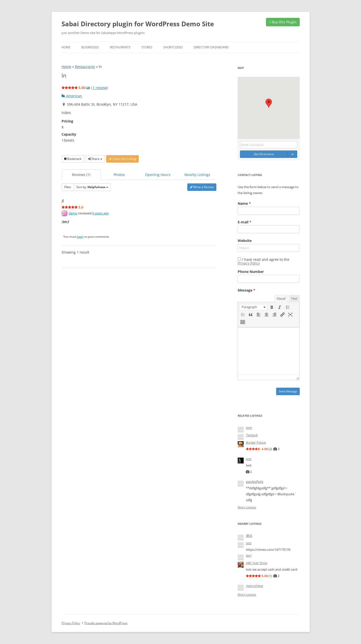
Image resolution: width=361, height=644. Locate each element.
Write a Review (202, 187)
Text (294, 298)
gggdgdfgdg (255, 482)
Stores (147, 47)
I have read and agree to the (263, 261)
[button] (269, 103)
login (80, 237)
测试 (249, 536)
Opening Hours (158, 175)
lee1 (249, 556)
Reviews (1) (81, 175)
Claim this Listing (122, 159)
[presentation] (253, 307)
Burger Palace (256, 442)
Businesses (90, 47)
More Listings (247, 507)
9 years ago (101, 213)
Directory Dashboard (211, 47)
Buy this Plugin (283, 22)
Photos (119, 175)
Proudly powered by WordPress (106, 623)
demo (73, 213)
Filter (68, 187)
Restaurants (120, 47)
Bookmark (73, 159)
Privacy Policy (249, 263)
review (100, 88)
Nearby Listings (197, 175)
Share (95, 159)
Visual (281, 298)
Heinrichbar (255, 586)
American (72, 96)
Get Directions (264, 154)
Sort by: (92, 187)
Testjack (252, 435)
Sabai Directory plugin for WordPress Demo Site (138, 24)
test (249, 459)
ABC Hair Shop (257, 563)
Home (66, 47)
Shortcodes (173, 47)
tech (249, 428)
